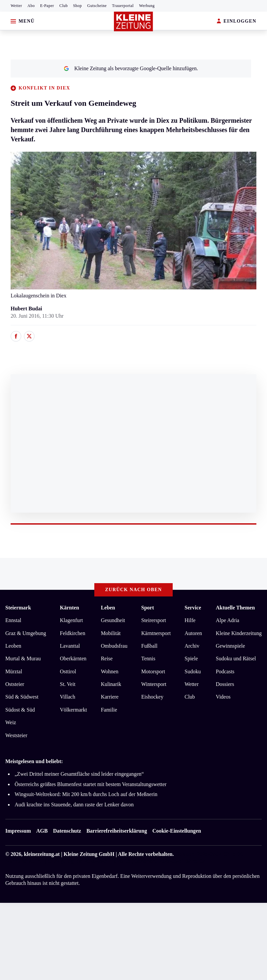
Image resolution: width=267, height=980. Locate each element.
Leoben (13, 646)
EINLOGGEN (237, 21)
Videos (223, 697)
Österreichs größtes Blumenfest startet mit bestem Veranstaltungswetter (90, 784)
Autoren (193, 633)
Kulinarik (111, 684)
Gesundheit (113, 620)
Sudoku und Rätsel (236, 658)
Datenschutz (67, 831)
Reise (107, 658)
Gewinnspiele (230, 646)
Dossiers (225, 684)
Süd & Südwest (22, 697)
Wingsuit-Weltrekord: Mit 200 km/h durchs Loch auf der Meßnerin (86, 794)
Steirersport (154, 620)
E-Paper (47, 6)
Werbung (147, 6)
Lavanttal (70, 646)
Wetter (16, 6)
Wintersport (154, 684)
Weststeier (16, 735)
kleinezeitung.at (42, 854)
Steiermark (18, 608)
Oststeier (15, 684)
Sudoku (193, 671)
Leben (108, 608)
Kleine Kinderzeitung (239, 633)
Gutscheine (97, 6)
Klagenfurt (71, 620)
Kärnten (69, 608)
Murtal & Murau (23, 658)
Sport (147, 608)
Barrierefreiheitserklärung (117, 831)
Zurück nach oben (134, 590)
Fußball (149, 646)
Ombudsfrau (114, 646)
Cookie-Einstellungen (177, 831)
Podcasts (225, 671)
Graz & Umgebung (26, 633)
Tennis (148, 658)
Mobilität (111, 633)
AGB (42, 831)
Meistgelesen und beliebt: (34, 761)
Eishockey (152, 697)
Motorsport (153, 671)
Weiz (11, 722)
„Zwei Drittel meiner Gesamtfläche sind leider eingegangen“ (79, 774)
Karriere (110, 697)
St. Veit (68, 684)
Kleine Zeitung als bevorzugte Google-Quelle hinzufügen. (131, 68)
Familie (109, 710)
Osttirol (68, 671)
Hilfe (190, 620)
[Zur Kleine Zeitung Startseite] (133, 21)
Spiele (191, 658)
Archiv (192, 646)
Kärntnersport (156, 633)
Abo (31, 6)
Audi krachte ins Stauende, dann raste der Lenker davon (74, 805)
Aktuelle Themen (235, 608)
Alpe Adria (228, 620)
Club (64, 6)
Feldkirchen (72, 633)
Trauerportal (123, 6)
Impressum (18, 831)
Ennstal (13, 620)
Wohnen (110, 671)
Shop (78, 6)
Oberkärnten (73, 658)
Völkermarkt (73, 710)
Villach (67, 697)
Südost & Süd (20, 710)
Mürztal (14, 671)
